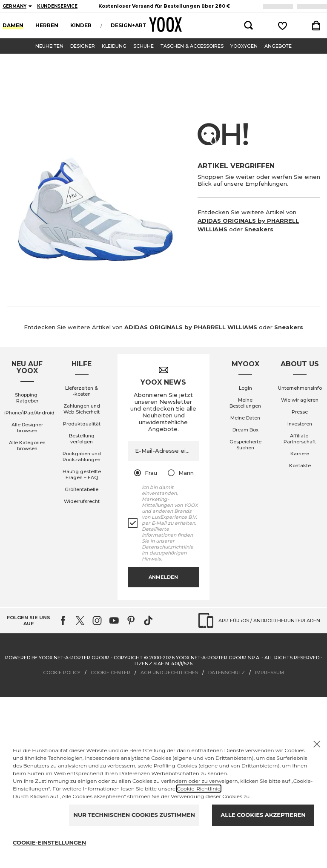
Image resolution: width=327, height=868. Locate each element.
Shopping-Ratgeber (27, 398)
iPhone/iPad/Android (29, 413)
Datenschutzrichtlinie (168, 547)
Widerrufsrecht (82, 501)
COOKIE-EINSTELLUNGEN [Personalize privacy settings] (49, 842)
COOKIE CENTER (110, 673)
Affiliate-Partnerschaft (300, 439)
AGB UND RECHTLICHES (169, 673)
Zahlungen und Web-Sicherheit (82, 409)
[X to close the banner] (317, 744)
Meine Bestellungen (245, 403)
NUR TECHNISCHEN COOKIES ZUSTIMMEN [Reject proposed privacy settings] (134, 815)
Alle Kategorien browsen (27, 445)
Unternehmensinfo (300, 388)
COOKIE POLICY (62, 673)
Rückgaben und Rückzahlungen (82, 457)
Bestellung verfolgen (82, 439)
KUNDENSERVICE (57, 6)
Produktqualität (82, 424)
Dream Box (245, 430)
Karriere (300, 454)
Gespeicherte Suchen (245, 445)
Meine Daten (245, 418)
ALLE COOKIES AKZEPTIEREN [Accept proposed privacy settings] (263, 815)
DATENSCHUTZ (227, 673)
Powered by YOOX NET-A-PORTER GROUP (57, 658)
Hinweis (151, 559)
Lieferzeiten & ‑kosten (82, 391)
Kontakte (300, 466)
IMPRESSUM (270, 673)
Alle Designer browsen (27, 428)
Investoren (300, 424)
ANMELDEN (281, 6)
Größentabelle (82, 489)
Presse (300, 412)
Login (245, 388)
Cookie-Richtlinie (199, 789)
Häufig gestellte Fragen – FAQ (82, 474)
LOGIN (314, 6)
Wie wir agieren (300, 400)
